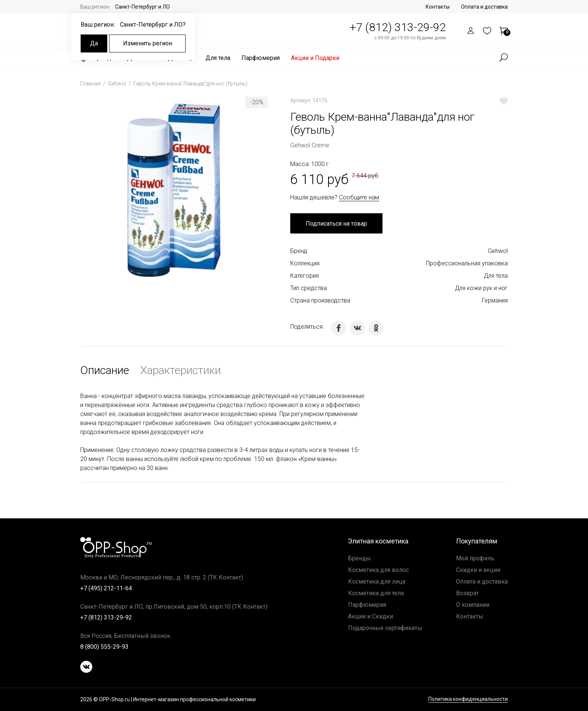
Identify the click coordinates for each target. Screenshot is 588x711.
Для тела (218, 58)
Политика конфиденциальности (468, 699)
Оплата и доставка (484, 7)
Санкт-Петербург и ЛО (142, 7)
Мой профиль (475, 558)
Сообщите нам (359, 197)
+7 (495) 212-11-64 (106, 588)
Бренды (359, 558)
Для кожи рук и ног (481, 288)
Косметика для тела (376, 593)
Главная (91, 84)
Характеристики (181, 370)
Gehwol (118, 84)
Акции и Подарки (315, 58)
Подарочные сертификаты (385, 628)
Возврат (467, 593)
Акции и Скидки (370, 616)
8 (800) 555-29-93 (104, 647)
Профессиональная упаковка (467, 263)
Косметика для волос (378, 570)
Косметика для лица (377, 582)
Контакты (438, 7)
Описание (105, 370)
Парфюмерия (261, 58)
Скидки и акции (478, 570)
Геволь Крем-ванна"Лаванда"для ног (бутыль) (190, 84)
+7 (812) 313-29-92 (398, 27)
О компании (473, 605)
